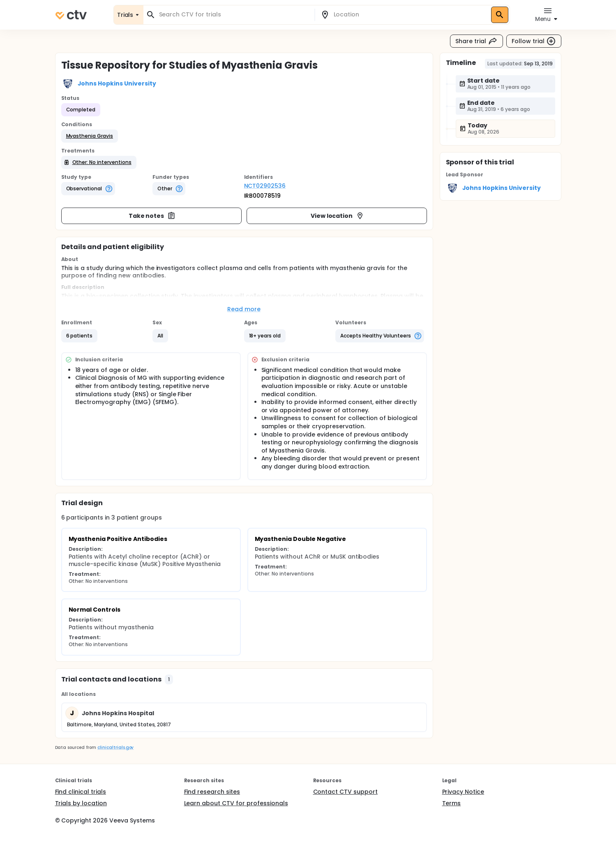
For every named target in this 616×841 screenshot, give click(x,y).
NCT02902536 (265, 186)
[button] (90, 136)
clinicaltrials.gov (115, 747)
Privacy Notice (463, 792)
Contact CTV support (345, 792)
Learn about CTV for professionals (236, 803)
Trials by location (81, 803)
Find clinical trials (81, 792)
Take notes (152, 216)
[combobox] (234, 15)
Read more (244, 309)
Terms (452, 803)
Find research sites (212, 792)
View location (338, 216)
